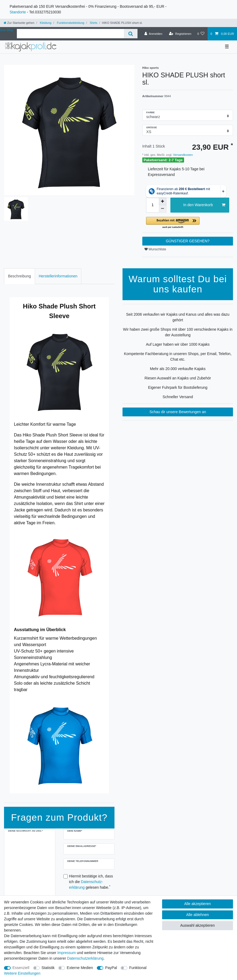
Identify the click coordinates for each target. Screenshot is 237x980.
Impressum (66, 953)
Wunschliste (155, 249)
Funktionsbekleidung (70, 23)
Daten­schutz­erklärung (85, 958)
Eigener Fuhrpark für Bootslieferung (178, 387)
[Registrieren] (180, 34)
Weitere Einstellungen (22, 973)
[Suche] (131, 34)
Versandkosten (183, 155)
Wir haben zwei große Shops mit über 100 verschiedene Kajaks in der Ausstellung (178, 332)
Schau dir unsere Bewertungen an (178, 412)
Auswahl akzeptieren (198, 925)
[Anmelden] (153, 34)
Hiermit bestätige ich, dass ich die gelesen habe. (91, 882)
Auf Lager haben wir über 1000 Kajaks (178, 344)
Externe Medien (80, 968)
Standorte (18, 12)
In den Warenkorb (204, 205)
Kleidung (45, 23)
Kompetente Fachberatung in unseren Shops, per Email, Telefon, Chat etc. (178, 357)
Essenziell (21, 968)
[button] (188, 223)
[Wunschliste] (201, 34)
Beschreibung (20, 276)
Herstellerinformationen (58, 276)
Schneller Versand (178, 397)
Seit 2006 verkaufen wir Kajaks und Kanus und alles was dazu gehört (178, 317)
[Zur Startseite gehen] (19, 23)
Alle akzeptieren (198, 904)
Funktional (138, 968)
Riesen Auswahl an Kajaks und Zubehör (178, 378)
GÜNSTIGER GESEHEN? (188, 241)
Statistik (48, 968)
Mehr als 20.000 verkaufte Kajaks (178, 369)
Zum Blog (6, 30)
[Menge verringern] (163, 209)
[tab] (20, 276)
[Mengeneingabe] (152, 205)
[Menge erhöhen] (163, 201)
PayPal (111, 968)
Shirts (93, 23)
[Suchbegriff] (70, 34)
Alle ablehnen (198, 915)
